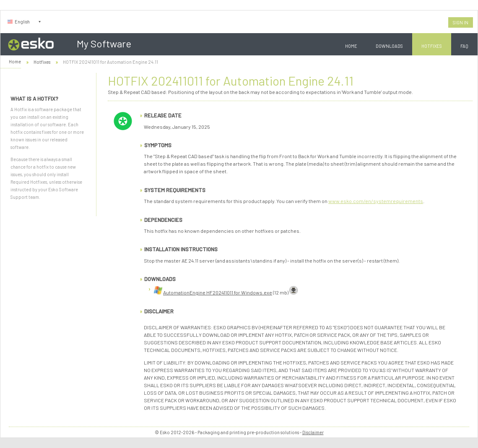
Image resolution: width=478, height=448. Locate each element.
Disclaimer (313, 432)
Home (351, 46)
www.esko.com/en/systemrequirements (376, 201)
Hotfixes (432, 46)
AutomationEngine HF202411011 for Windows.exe (218, 292)
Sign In (461, 22)
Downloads (389, 46)
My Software (104, 43)
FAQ (464, 46)
